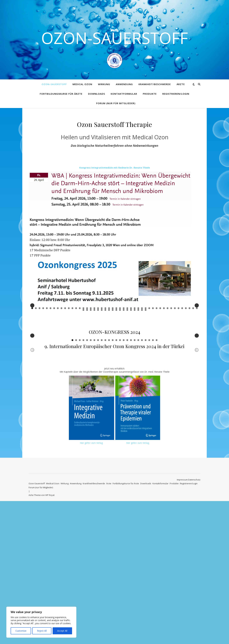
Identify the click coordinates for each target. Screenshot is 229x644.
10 (65, 356)
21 (105, 356)
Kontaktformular (124, 94)
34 (153, 356)
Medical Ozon (82, 84)
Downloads (97, 94)
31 (142, 356)
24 (116, 356)
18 (94, 356)
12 (72, 356)
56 (116, 358)
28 (131, 356)
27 (127, 356)
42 (182, 356)
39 (171, 356)
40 (175, 356)
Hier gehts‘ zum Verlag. (92, 586)
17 (91, 356)
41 (179, 356)
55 (113, 358)
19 (98, 356)
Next (197, 329)
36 (160, 356)
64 (146, 358)
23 (113, 356)
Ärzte (181, 84)
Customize (21, 631)
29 (135, 356)
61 (135, 358)
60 (131, 358)
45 (193, 356)
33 (149, 356)
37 (164, 356)
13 (76, 356)
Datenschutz (194, 623)
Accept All (62, 631)
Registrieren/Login (176, 94)
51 (98, 358)
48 (87, 358)
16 (87, 356)
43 (186, 356)
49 (91, 358)
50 (94, 358)
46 (197, 356)
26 (124, 356)
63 (142, 358)
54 (109, 358)
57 (120, 358)
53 (105, 358)
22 (109, 356)
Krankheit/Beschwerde (155, 84)
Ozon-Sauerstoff (115, 38)
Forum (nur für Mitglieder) (116, 103)
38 (168, 356)
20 (102, 356)
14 (80, 356)
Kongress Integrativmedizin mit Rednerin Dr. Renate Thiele (115, 168)
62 (138, 358)
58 (124, 358)
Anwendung (124, 84)
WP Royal (50, 638)
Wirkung (104, 84)
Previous (32, 329)
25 (120, 356)
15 (83, 356)
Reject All (42, 631)
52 (102, 358)
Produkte (150, 94)
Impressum (182, 623)
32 (146, 356)
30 (138, 356)
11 (69, 356)
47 (83, 358)
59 (127, 358)
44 (189, 356)
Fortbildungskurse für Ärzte (61, 94)
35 (157, 356)
